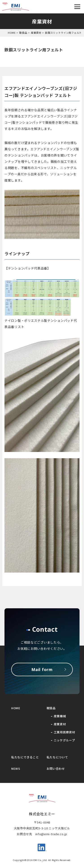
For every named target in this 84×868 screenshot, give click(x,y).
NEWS (16, 769)
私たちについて (57, 757)
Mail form (42, 669)
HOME (12, 33)
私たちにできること (25, 757)
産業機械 (60, 716)
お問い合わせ (56, 769)
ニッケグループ (64, 740)
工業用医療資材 (65, 732)
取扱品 (23, 33)
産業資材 (36, 33)
